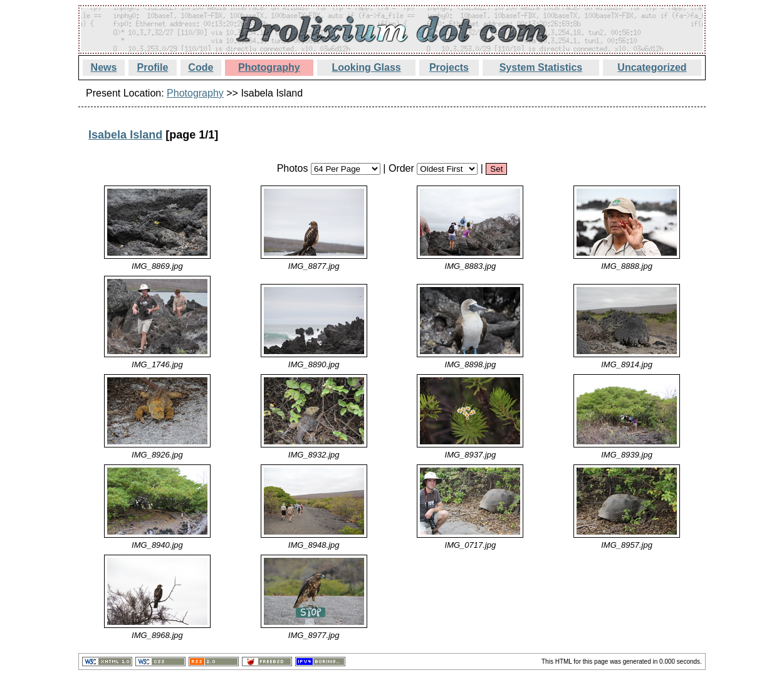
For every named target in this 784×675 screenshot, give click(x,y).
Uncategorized (652, 67)
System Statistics (541, 67)
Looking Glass (366, 67)
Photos (293, 168)
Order (401, 168)
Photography (269, 67)
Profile (153, 67)
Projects (449, 67)
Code (201, 67)
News (104, 67)
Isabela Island (125, 135)
